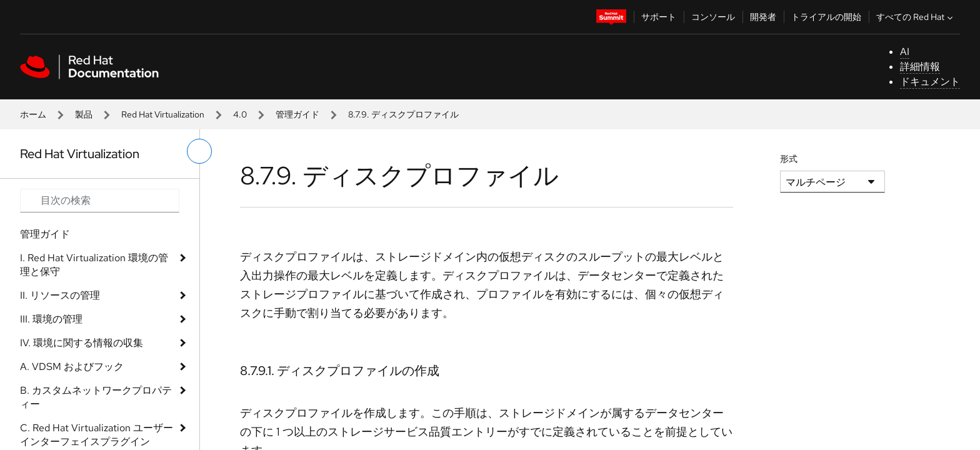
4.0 (240, 114)
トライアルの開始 (826, 17)
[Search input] (100, 201)
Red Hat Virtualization (163, 114)
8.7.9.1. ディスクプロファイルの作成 (340, 371)
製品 (84, 114)
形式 (789, 159)
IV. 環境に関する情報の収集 (82, 343)
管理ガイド (297, 114)
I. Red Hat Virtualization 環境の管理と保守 (94, 265)
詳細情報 (920, 67)
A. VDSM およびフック (72, 367)
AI (905, 52)
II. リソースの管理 (60, 295)
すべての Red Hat (916, 17)
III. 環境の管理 (51, 319)
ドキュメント (930, 82)
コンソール (713, 17)
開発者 (763, 17)
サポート (659, 17)
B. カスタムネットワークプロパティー (96, 397)
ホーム (33, 114)
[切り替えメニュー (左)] (199, 151)
